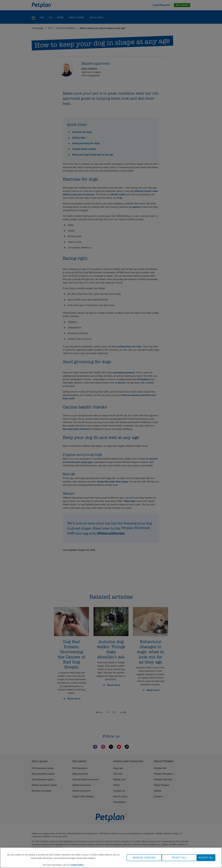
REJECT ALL (179, 858)
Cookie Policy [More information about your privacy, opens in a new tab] (77, 865)
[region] (111, 858)
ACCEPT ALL (206, 858)
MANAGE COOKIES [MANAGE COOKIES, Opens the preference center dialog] (144, 858)
